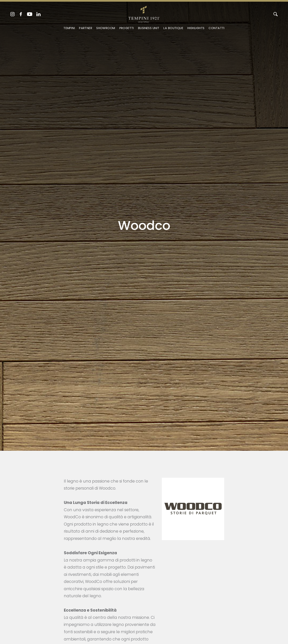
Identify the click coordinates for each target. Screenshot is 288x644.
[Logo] (144, 13)
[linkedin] (38, 14)
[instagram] (12, 14)
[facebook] (21, 14)
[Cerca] (276, 14)
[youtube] (30, 14)
